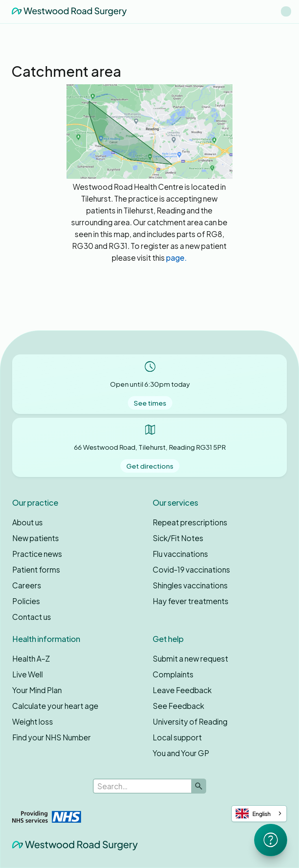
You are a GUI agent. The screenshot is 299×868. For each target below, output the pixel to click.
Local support (177, 737)
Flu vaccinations (180, 554)
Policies (26, 601)
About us (28, 522)
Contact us (32, 617)
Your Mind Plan (37, 690)
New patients (36, 538)
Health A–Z (31, 658)
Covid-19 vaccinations (191, 569)
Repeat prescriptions (190, 522)
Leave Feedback (182, 690)
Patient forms (36, 569)
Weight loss (33, 721)
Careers (27, 585)
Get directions (150, 466)
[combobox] (259, 814)
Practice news (37, 554)
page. (176, 258)
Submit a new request (190, 658)
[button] (286, 11)
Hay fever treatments (191, 601)
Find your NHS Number (52, 737)
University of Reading (190, 721)
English (253, 813)
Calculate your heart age (55, 706)
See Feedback (178, 706)
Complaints (173, 674)
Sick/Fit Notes (178, 538)
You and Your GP (181, 753)
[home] (67, 11)
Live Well (28, 674)
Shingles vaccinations (190, 585)
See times (150, 403)
